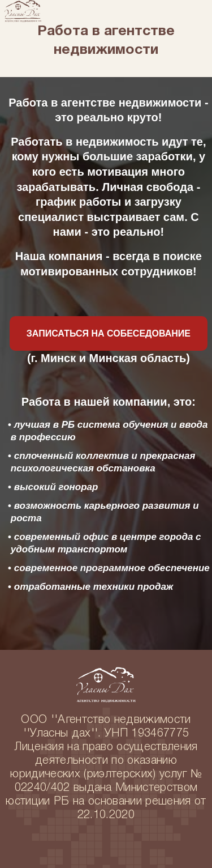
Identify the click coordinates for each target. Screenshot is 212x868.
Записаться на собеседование (109, 333)
